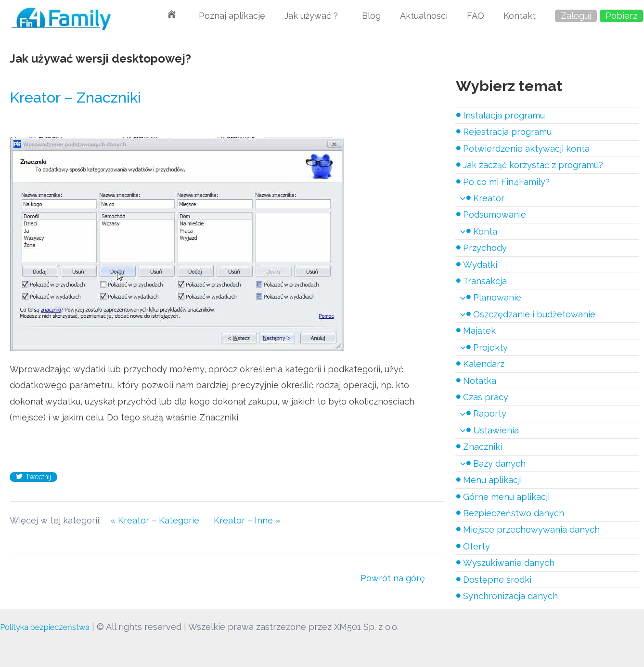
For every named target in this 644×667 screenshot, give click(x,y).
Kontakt (520, 16)
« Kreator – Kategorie (157, 520)
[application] (460, 198)
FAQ (476, 16)
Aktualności (424, 16)
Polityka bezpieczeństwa (52, 627)
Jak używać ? (314, 16)
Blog (371, 16)
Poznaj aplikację (232, 16)
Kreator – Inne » (247, 520)
